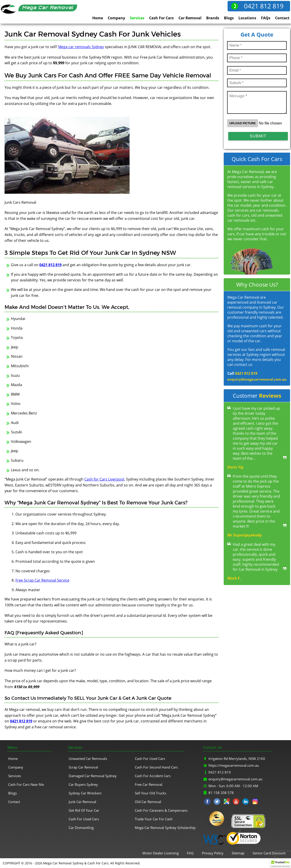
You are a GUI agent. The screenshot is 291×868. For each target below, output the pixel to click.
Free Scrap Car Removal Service (42, 580)
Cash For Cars (161, 18)
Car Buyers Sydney (83, 784)
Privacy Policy (213, 853)
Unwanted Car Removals (88, 759)
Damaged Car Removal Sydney (93, 776)
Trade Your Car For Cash (154, 819)
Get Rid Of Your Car (84, 810)
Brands (213, 18)
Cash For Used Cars (84, 819)
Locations (247, 18)
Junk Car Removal (82, 802)
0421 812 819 (264, 6)
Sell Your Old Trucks (151, 793)
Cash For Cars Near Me (26, 784)
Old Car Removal (148, 802)
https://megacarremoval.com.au (234, 765)
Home (98, 18)
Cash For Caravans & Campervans (161, 810)
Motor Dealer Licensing (161, 853)
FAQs (266, 18)
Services (137, 18)
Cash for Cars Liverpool (104, 479)
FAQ (190, 853)
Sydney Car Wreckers (85, 793)
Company (116, 18)
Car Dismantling (81, 828)
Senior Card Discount (269, 853)
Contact (282, 18)
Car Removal (190, 18)
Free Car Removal (149, 784)
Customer (257, 396)
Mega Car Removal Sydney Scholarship (165, 828)
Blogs (229, 18)
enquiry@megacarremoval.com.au (257, 379)
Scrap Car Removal (83, 767)
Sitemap (238, 853)
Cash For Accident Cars (153, 776)
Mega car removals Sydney (81, 47)
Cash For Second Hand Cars (156, 767)
